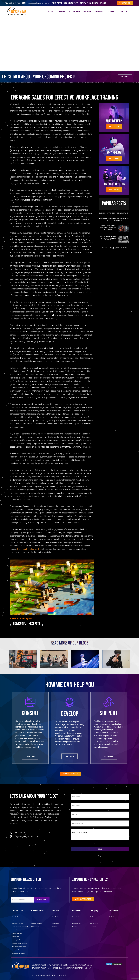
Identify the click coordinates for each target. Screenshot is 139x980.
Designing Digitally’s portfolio (30, 549)
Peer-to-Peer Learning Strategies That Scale (114, 248)
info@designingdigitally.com (38, 3)
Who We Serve (75, 11)
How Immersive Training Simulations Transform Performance (108, 228)
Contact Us (123, 11)
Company (111, 11)
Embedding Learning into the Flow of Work (114, 213)
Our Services (60, 11)
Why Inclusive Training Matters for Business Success (108, 238)
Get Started (125, 77)
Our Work (88, 11)
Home (50, 11)
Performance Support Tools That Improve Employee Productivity (114, 220)
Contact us (125, 3)
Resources (99, 11)
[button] (66, 671)
